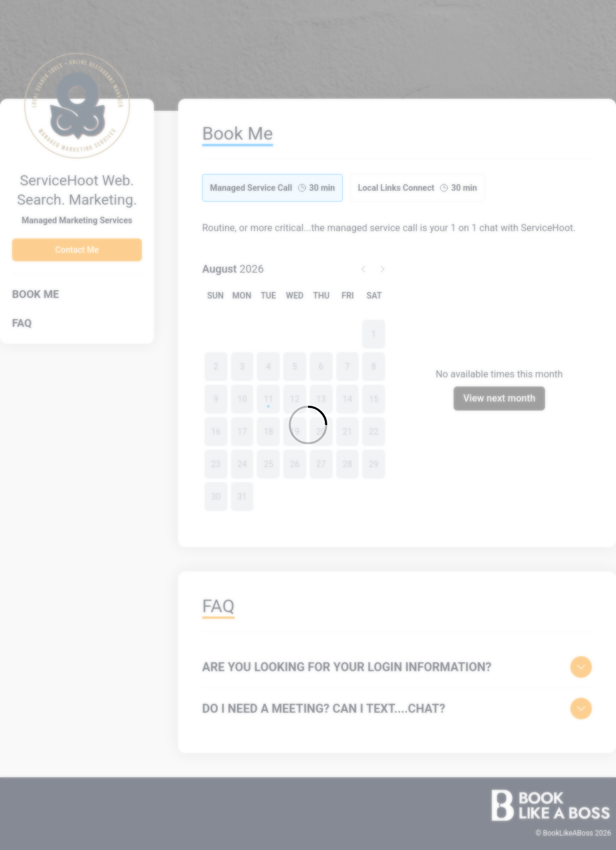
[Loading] (308, 425)
